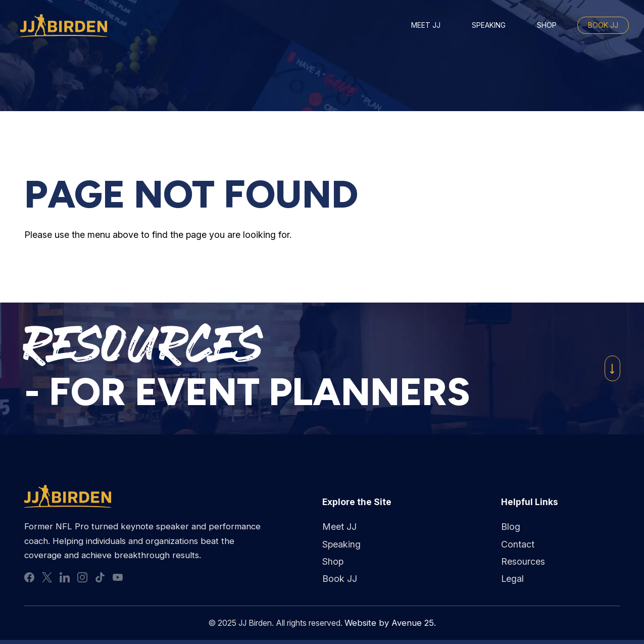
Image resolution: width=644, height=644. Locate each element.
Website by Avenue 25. (390, 624)
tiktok (100, 578)
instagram (82, 578)
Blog (511, 527)
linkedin (65, 578)
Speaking (489, 25)
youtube (118, 578)
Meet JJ (426, 25)
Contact (518, 544)
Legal (512, 579)
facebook (29, 578)
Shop (547, 25)
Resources (523, 561)
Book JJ (603, 25)
